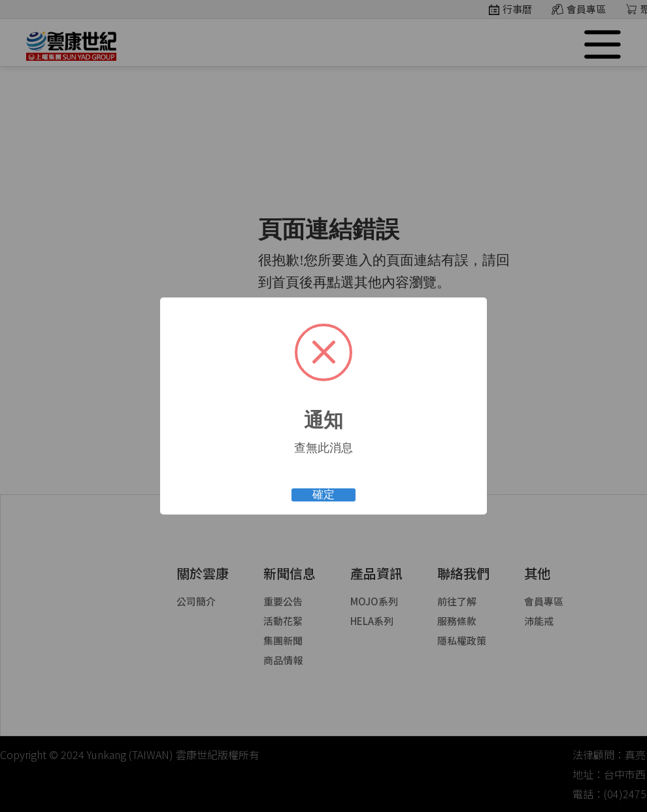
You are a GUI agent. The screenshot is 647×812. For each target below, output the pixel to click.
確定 (323, 495)
